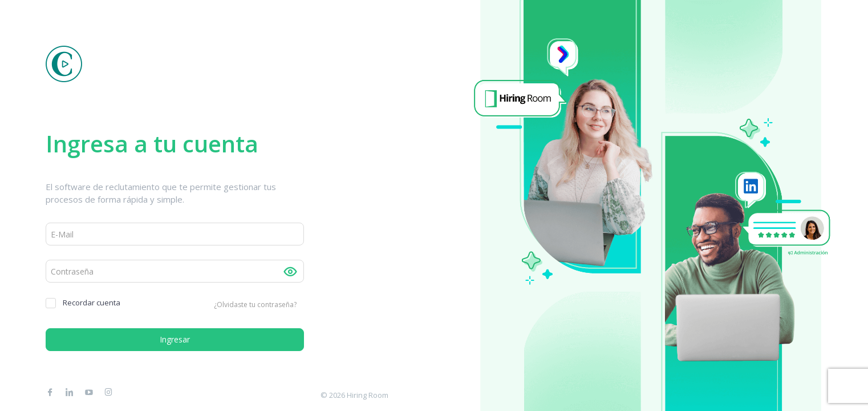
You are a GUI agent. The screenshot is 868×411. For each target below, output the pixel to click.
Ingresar (175, 339)
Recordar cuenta (83, 303)
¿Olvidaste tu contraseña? (255, 305)
